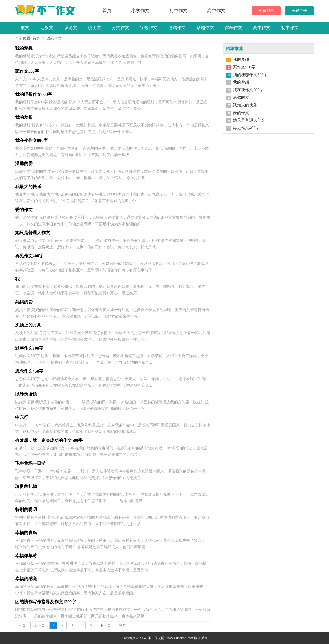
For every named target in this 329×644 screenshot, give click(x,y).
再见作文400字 (246, 128)
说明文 (94, 28)
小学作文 (140, 11)
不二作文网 (156, 638)
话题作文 (205, 28)
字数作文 (149, 28)
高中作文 (216, 11)
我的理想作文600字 (250, 75)
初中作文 (178, 11)
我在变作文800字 (248, 90)
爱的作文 (241, 113)
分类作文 (121, 28)
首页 (107, 11)
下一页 (105, 625)
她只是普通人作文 (249, 120)
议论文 (71, 28)
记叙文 (47, 28)
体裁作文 (233, 28)
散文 (25, 28)
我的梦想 (241, 59)
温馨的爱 (241, 97)
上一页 (39, 625)
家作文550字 (244, 67)
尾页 (122, 625)
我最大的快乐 (245, 105)
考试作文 (177, 28)
